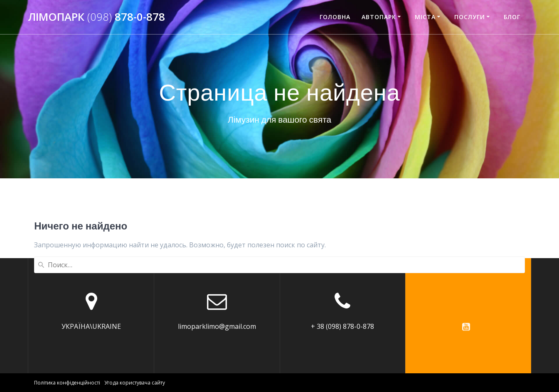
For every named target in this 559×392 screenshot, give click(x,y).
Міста (425, 17)
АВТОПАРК (379, 17)
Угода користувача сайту (135, 383)
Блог (512, 17)
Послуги (470, 17)
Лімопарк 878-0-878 (96, 17)
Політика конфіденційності (67, 383)
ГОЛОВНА (335, 17)
